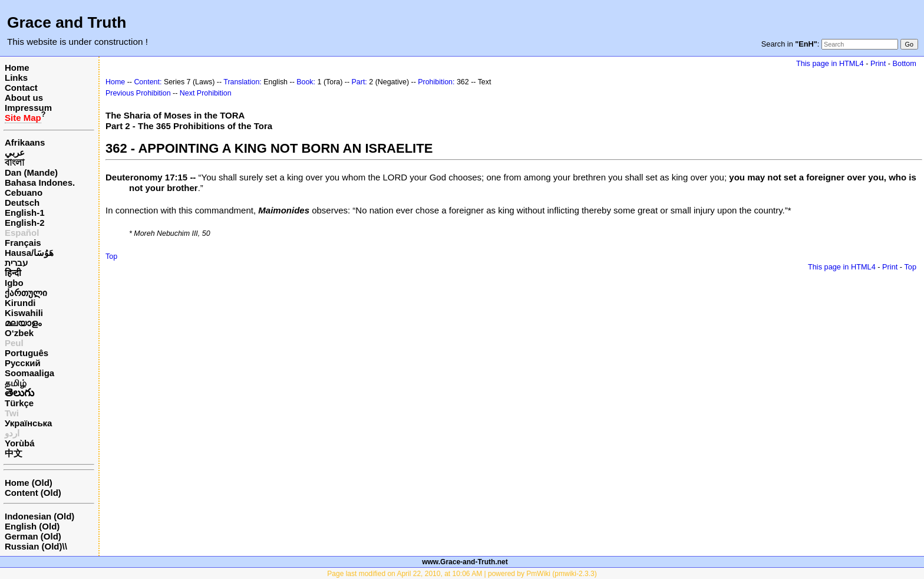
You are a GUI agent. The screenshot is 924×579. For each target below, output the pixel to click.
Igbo (14, 283)
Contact (21, 88)
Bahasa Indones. (40, 182)
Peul (14, 343)
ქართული (26, 293)
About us (24, 98)
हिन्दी (13, 273)
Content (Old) (33, 493)
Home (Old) (29, 483)
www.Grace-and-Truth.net (465, 562)
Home (17, 68)
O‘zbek (19, 333)
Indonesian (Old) (39, 516)
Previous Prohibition (138, 93)
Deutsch (22, 203)
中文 (14, 453)
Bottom (905, 63)
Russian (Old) (34, 546)
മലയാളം (23, 323)
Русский (23, 363)
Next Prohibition (206, 93)
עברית (16, 263)
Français (23, 243)
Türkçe (19, 403)
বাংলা (14, 162)
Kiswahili (24, 313)
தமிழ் (16, 383)
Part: (359, 82)
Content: (148, 82)
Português (27, 353)
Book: (306, 82)
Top (111, 256)
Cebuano (24, 193)
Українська (28, 423)
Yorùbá (20, 443)
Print (878, 63)
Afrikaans (25, 142)
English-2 (25, 223)
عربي (15, 152)
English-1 (25, 213)
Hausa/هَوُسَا (29, 253)
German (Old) (33, 536)
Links (16, 78)
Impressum (28, 108)
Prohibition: (436, 82)
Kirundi (20, 303)
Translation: (242, 82)
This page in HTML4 (830, 63)
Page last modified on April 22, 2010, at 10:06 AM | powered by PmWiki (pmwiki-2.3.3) (462, 574)
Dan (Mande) (31, 172)
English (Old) (32, 526)
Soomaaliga (29, 373)
